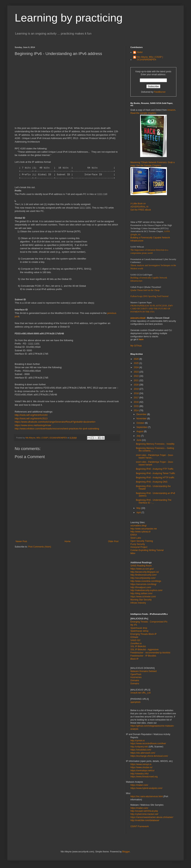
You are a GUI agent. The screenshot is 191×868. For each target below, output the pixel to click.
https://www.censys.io (141, 764)
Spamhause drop (139, 628)
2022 (137, 376)
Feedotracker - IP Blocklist (143, 656)
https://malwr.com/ (139, 808)
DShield (134, 637)
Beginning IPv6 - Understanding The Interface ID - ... (154, 501)
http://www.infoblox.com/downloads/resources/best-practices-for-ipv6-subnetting (57, 429)
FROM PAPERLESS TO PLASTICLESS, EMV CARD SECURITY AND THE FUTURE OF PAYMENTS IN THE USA (152, 309)
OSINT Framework (140, 826)
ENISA (134, 535)
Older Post (113, 541)
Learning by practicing (69, 18)
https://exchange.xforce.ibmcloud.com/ (149, 756)
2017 (137, 398)
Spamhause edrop (139, 631)
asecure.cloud (138, 318)
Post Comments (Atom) (40, 547)
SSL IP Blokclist (138, 646)
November (142, 419)
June (139, 440)
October (141, 423)
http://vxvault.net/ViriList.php (144, 811)
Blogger (126, 852)
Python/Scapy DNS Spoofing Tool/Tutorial (149, 296)
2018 (137, 393)
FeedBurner (160, 92)
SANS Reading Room (141, 566)
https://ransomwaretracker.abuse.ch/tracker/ (152, 817)
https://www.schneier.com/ (143, 597)
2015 (137, 406)
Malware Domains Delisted (144, 671)
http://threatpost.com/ (141, 587)
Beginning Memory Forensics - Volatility (155, 444)
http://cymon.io (138, 741)
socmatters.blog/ (138, 526)
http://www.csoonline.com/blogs (146, 581)
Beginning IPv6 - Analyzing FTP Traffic (155, 469)
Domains (135, 680)
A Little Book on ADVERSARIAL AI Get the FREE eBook (141, 207)
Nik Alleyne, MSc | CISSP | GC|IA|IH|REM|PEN (150, 58)
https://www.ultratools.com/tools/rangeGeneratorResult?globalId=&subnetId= (55, 422)
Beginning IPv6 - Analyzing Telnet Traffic (156, 473)
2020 (137, 385)
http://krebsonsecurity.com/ (144, 575)
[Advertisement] (41, 93)
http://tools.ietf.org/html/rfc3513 (31, 418)
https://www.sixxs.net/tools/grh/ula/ (33, 425)
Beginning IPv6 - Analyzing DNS (152, 482)
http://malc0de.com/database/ (145, 820)
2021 (137, 380)
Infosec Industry (138, 603)
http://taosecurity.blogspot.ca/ (145, 572)
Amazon (171, 110)
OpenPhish (136, 674)
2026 (137, 359)
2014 (137, 410)
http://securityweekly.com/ (143, 578)
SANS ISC (136, 640)
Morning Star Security (141, 600)
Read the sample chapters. (144, 113)
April (139, 513)
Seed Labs (136, 538)
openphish (135, 702)
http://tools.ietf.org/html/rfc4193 (31, 415)
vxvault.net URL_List (140, 693)
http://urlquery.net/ (139, 747)
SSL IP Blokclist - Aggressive (144, 650)
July (139, 436)
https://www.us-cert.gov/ (142, 569)
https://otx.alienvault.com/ (143, 753)
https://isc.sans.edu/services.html (147, 796)
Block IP (134, 659)
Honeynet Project (139, 547)
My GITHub (136, 346)
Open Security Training (142, 541)
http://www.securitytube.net (144, 529)
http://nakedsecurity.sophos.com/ (146, 590)
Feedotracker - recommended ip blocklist (150, 653)
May (139, 508)
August (140, 431)
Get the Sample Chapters (149, 166)
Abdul (140, 52)
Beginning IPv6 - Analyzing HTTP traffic (155, 478)
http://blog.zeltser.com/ (141, 593)
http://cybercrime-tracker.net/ (144, 814)
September (142, 427)
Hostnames (136, 677)
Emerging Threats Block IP (144, 634)
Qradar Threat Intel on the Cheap (145, 290)
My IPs (134, 625)
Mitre (133, 553)
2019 (137, 389)
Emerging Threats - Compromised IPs (149, 622)
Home (68, 541)
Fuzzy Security (138, 544)
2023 (137, 372)
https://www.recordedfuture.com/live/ (148, 744)
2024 (137, 367)
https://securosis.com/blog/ (143, 584)
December (142, 414)
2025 (137, 363)
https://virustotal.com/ (141, 750)
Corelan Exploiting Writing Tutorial (147, 550)
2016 (137, 402)
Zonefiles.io (136, 643)
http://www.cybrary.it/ (140, 532)
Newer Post (21, 541)
